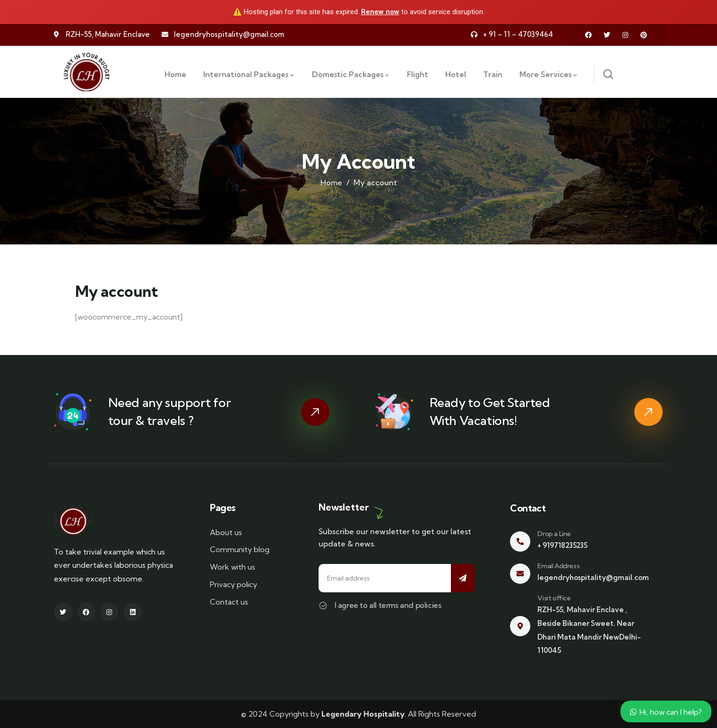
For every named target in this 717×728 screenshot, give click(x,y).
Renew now (380, 12)
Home (331, 182)
